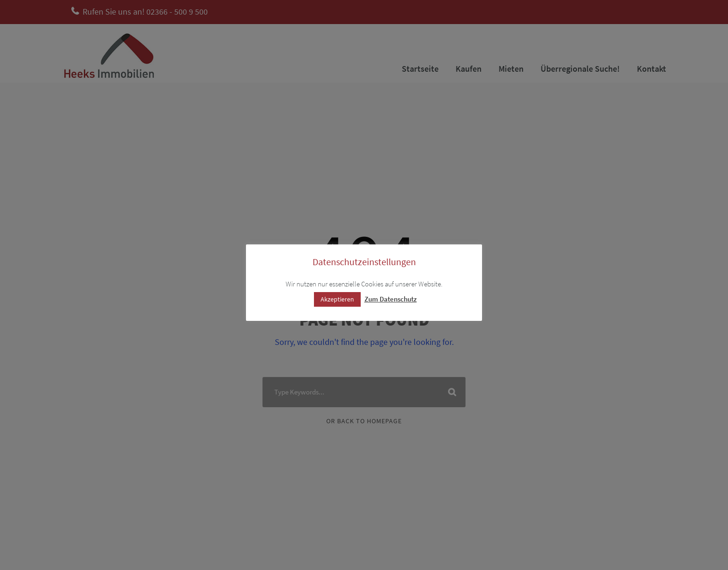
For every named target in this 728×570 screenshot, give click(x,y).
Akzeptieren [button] (337, 299)
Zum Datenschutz (391, 299)
